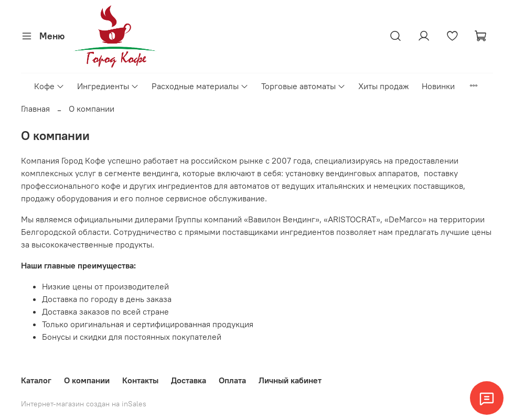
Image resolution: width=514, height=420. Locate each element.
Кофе (49, 86)
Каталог (36, 380)
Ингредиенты (108, 86)
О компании (87, 380)
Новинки (438, 86)
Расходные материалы (200, 86)
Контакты (140, 380)
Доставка (189, 380)
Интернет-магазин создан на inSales (84, 404)
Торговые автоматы (303, 86)
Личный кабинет (290, 380)
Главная (35, 109)
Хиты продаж (384, 86)
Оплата (232, 380)
